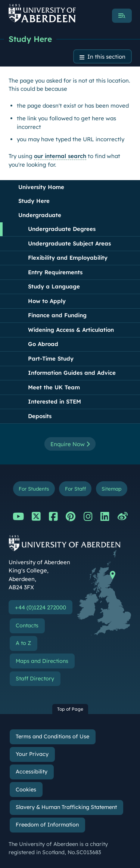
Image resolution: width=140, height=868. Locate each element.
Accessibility (32, 772)
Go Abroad (43, 344)
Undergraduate (40, 215)
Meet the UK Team (54, 387)
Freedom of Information (47, 825)
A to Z (23, 643)
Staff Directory (35, 679)
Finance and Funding (57, 315)
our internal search (60, 156)
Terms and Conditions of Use (52, 736)
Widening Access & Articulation (71, 330)
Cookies (26, 790)
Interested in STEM (55, 401)
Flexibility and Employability (68, 258)
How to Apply (47, 301)
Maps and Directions (42, 661)
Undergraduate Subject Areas (69, 243)
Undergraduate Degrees (62, 229)
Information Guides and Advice (72, 373)
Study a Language (54, 286)
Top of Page (70, 709)
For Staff (75, 489)
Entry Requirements (55, 272)
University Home (41, 187)
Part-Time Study (51, 359)
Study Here (30, 39)
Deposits (40, 416)
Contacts (27, 625)
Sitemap (111, 489)
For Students (34, 489)
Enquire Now (70, 444)
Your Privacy (32, 754)
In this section (106, 57)
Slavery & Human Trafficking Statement (66, 807)
